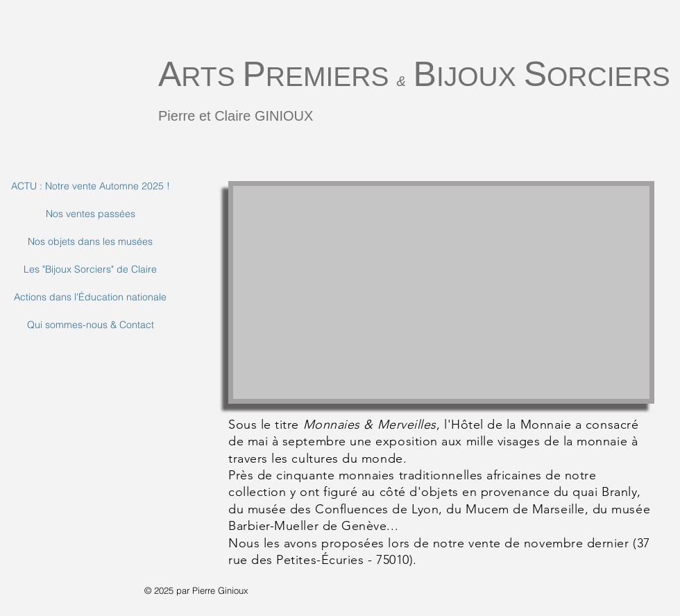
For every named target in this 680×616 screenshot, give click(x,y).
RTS (212, 77)
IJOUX (480, 77)
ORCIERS (609, 77)
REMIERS (331, 77)
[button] (441, 292)
